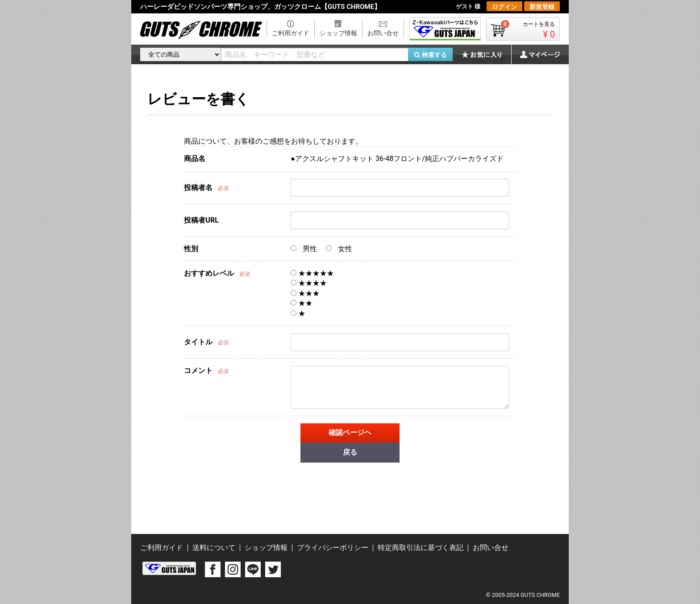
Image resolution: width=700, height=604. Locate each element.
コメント (198, 370)
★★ (302, 303)
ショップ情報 (338, 33)
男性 (304, 249)
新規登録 (542, 7)
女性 (339, 249)
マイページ (535, 54)
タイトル (198, 342)
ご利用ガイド (291, 33)
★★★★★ (312, 273)
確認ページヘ (350, 432)
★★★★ (309, 283)
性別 (191, 249)
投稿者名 (198, 188)
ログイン (504, 7)
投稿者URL (201, 220)
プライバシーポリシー (333, 548)
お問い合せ (383, 33)
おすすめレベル (209, 273)
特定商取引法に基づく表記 (421, 548)
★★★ (305, 293)
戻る (350, 452)
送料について (214, 548)
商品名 (195, 159)
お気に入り (486, 54)
